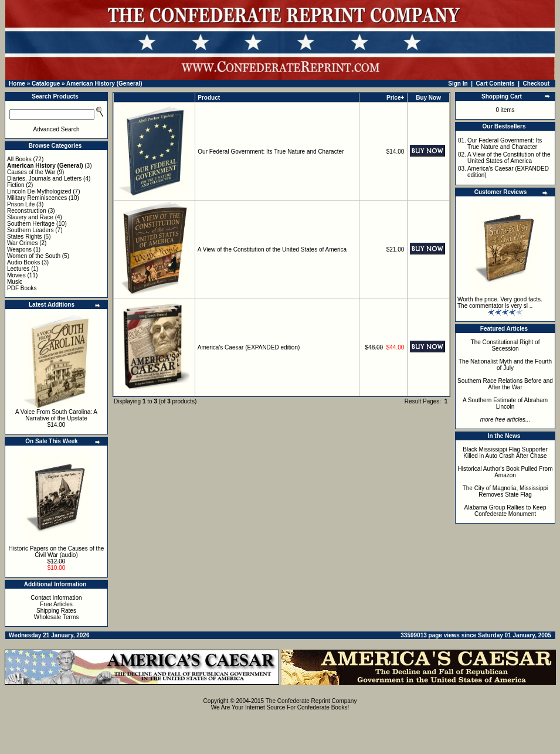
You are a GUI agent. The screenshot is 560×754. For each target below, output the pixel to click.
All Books (19, 159)
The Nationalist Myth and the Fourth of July (505, 365)
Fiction (16, 185)
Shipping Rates (56, 611)
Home (17, 84)
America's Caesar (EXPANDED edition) (249, 347)
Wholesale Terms (57, 617)
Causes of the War (31, 172)
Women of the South (34, 256)
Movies (16, 275)
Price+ (395, 98)
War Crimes (22, 243)
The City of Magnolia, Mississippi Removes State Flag (505, 491)
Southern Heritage (31, 224)
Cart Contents (495, 84)
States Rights (24, 237)
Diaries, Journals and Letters (44, 179)
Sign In (458, 84)
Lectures (18, 269)
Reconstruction (27, 211)
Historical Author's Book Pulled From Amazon (505, 472)
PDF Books (22, 288)
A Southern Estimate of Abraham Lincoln (505, 403)
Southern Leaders (30, 230)
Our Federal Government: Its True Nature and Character (271, 152)
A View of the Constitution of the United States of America (272, 249)
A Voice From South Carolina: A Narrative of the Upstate (56, 415)
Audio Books (23, 262)
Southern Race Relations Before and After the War (505, 384)
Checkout (537, 84)
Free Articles (56, 604)
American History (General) (104, 84)
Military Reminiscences (37, 198)
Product (209, 98)
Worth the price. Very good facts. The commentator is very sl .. (500, 303)
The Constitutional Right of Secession (505, 345)
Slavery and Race (30, 217)
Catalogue (46, 84)
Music (15, 282)
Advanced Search (57, 129)
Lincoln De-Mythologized (39, 191)
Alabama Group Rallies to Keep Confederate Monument (505, 511)
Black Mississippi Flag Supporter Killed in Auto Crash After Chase (505, 453)
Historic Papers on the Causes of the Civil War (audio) (57, 552)
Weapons (19, 249)
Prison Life (21, 204)
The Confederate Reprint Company (311, 701)
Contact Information (56, 598)
